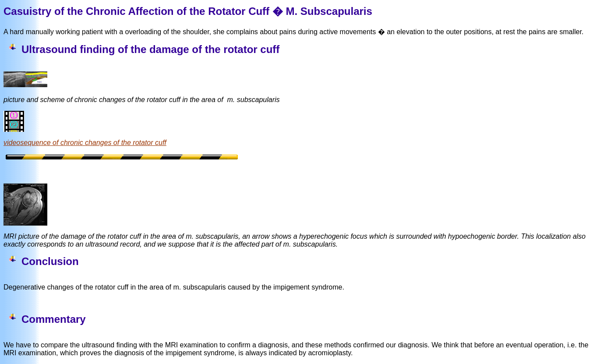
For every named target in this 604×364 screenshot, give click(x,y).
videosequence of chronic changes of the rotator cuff (85, 143)
